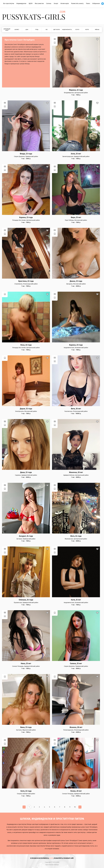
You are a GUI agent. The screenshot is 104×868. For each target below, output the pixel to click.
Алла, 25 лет (76, 154)
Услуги (77, 30)
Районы (97, 30)
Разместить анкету (77, 3)
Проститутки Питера (52, 865)
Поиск (88, 3)
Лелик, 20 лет (76, 791)
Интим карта (65, 3)
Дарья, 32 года (26, 409)
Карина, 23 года (26, 217)
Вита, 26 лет (76, 409)
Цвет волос (57, 30)
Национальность (67, 30)
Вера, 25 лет (76, 217)
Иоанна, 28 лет (76, 727)
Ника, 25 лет (26, 664)
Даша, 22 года (26, 472)
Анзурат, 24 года (26, 536)
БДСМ (31, 3)
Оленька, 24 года (26, 600)
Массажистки (39, 3)
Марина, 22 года (76, 90)
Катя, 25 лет (76, 600)
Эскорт (56, 3)
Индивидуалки (21, 3)
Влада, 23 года (26, 154)
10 (75, 807)
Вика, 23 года (26, 727)
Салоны (49, 3)
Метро (87, 30)
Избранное (96, 3)
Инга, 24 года (76, 536)
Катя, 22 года (26, 791)
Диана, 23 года (76, 281)
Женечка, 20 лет (76, 472)
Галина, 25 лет (76, 664)
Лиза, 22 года (26, 345)
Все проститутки (9, 3)
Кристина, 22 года (26, 281)
